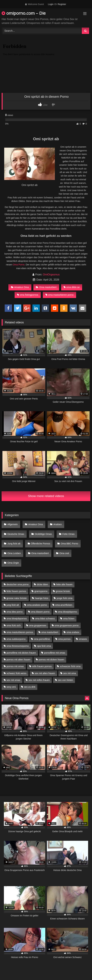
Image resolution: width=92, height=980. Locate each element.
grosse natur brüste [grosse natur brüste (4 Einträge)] (17, 598)
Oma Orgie (13, 563)
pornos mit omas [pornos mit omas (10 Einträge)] (15, 666)
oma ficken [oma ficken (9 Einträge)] (69, 618)
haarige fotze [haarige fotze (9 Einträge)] (42, 598)
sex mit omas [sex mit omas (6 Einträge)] (13, 680)
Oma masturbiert (46, 287)
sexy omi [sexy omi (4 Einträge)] (11, 687)
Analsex (58, 524)
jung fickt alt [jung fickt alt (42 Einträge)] (13, 605)
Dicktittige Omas (43, 534)
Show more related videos (46, 496)
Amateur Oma (20, 287)
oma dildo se (72, 287)
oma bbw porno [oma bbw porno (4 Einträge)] (15, 612)
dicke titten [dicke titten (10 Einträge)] (42, 584)
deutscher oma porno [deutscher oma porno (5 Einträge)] (18, 584)
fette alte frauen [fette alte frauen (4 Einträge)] (64, 584)
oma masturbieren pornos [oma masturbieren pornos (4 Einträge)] (20, 632)
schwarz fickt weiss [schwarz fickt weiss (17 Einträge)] (16, 673)
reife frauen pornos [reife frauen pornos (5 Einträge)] (42, 666)
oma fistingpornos (28, 295)
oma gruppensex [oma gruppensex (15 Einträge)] (38, 625)
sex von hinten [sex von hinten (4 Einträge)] (65, 680)
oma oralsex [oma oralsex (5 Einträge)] (73, 632)
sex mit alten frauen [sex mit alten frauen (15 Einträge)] (45, 673)
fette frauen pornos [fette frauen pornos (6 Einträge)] (16, 591)
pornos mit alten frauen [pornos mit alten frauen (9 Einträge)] (18, 660)
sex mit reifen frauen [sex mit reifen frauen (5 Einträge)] (39, 680)
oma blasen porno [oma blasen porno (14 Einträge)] (40, 612)
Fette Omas (68, 534)
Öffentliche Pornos (41, 544)
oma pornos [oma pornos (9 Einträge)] (64, 639)
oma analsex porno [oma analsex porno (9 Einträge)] (37, 605)
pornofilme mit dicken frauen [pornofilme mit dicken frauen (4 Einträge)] (21, 653)
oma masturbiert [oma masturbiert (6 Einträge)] (50, 632)
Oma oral (64, 553)
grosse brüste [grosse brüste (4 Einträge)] (63, 591)
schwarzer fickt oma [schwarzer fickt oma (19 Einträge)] (70, 666)
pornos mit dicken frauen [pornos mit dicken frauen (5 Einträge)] (51, 660)
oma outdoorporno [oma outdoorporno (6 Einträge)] (16, 639)
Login (51, 4)
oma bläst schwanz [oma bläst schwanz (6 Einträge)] (45, 618)
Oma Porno (19, 265)
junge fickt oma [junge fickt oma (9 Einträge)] (64, 598)
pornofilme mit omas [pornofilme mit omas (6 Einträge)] (55, 653)
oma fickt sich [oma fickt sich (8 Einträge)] (14, 625)
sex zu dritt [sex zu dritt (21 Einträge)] (30, 687)
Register (62, 4)
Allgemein (13, 524)
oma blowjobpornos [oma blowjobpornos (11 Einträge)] (17, 618)
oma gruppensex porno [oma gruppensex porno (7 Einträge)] (67, 625)
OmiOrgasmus (51, 275)
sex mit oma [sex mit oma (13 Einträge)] (70, 673)
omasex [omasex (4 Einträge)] (83, 639)
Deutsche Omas (16, 534)
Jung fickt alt (14, 544)
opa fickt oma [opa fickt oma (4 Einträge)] (44, 646)
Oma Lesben (14, 553)
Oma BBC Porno (69, 544)
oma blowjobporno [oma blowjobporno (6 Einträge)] (67, 612)
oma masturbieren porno (60, 295)
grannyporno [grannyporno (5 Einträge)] (41, 591)
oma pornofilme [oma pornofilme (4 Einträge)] (42, 639)
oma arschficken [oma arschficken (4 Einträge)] (64, 605)
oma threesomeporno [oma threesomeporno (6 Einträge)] (18, 646)
